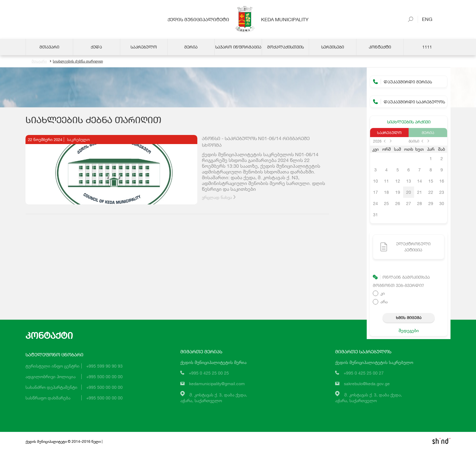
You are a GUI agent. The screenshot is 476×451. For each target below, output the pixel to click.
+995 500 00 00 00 (104, 377)
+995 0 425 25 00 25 (209, 373)
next (391, 141)
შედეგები (409, 330)
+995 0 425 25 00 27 (364, 373)
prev (385, 141)
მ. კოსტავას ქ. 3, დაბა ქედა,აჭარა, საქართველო (214, 398)
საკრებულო (389, 133)
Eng (425, 19)
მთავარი (39, 61)
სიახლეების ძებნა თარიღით (76, 61)
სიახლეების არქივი (409, 122)
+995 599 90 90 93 (104, 366)
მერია (428, 133)
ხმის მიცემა (409, 318)
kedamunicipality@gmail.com (217, 384)
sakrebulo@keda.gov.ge (367, 384)
